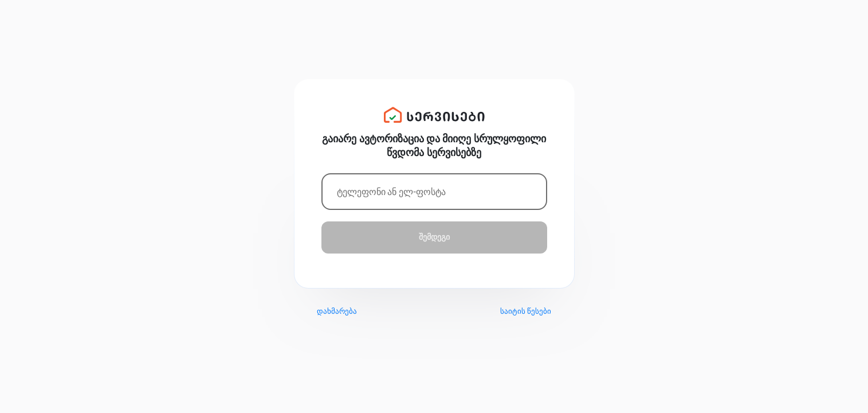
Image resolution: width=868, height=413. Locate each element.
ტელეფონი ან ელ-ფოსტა (391, 192)
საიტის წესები (526, 311)
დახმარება (337, 311)
